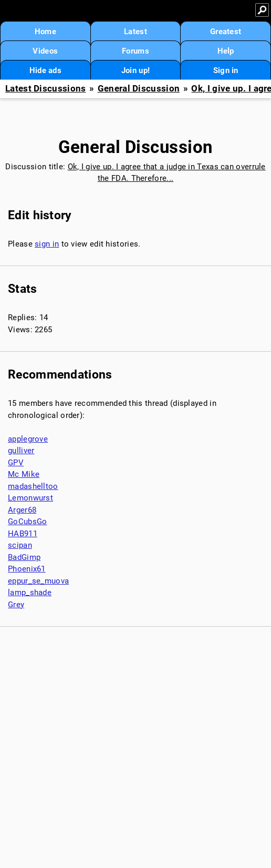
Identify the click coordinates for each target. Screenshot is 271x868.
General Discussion (139, 89)
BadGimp (24, 557)
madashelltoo (33, 486)
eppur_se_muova (38, 581)
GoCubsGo (27, 522)
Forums (135, 51)
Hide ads (45, 70)
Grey (16, 605)
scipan (20, 545)
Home (45, 32)
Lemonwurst (30, 498)
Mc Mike (24, 474)
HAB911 (23, 534)
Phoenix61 (27, 569)
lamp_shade (30, 593)
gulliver (21, 451)
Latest (135, 32)
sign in (47, 244)
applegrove (28, 439)
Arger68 (22, 510)
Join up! (135, 70)
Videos (45, 51)
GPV (16, 463)
